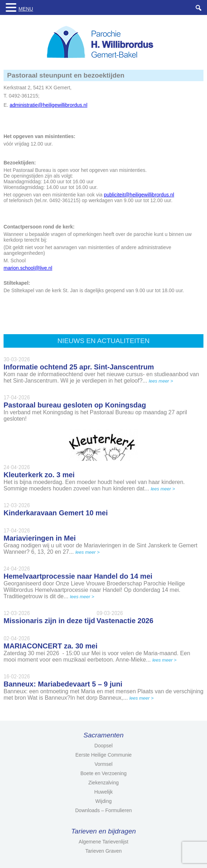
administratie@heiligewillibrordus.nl (48, 105)
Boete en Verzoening (104, 773)
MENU (26, 9)
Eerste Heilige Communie (104, 755)
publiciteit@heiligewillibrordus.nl (139, 195)
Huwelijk (103, 792)
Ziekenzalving (104, 783)
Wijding (104, 801)
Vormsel (104, 764)
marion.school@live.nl (28, 268)
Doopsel (104, 746)
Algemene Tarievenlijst (104, 842)
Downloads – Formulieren (104, 810)
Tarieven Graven (104, 851)
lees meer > (161, 381)
